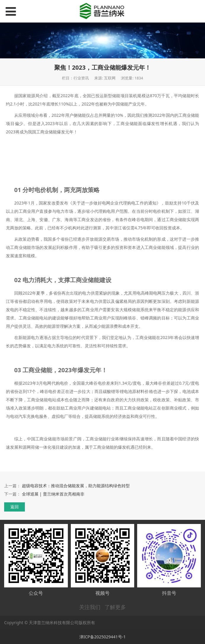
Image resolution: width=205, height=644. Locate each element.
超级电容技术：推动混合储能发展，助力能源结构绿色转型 (76, 486)
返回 (15, 507)
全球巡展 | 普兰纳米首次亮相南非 (53, 494)
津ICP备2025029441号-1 (103, 637)
